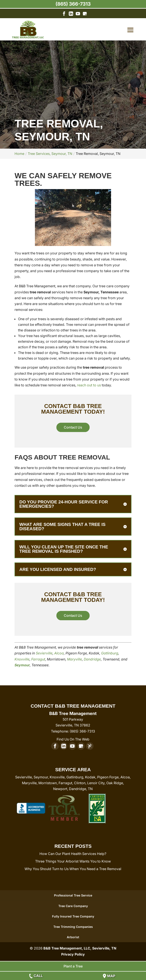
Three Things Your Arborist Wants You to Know (73, 861)
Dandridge (92, 659)
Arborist (73, 937)
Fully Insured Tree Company (73, 916)
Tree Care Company (73, 906)
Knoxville (22, 659)
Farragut (38, 659)
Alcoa (59, 653)
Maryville (75, 659)
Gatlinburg (110, 653)
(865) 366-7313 (73, 4)
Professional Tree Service (73, 895)
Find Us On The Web (73, 739)
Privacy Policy (73, 954)
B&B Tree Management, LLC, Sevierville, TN (80, 948)
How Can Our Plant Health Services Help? (73, 854)
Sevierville (44, 653)
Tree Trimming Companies (73, 927)
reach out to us (89, 385)
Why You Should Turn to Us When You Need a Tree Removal (73, 869)
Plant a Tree (73, 966)
